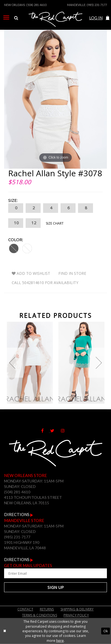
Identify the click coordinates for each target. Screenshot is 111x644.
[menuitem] (6, 17)
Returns (47, 609)
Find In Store (72, 273)
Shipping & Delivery (77, 609)
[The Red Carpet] (55, 25)
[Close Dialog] (5, 631)
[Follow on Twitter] (55, 431)
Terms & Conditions (40, 615)
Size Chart (55, 223)
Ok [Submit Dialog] (106, 631)
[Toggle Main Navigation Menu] (6, 17)
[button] (108, 18)
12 (33, 223)
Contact (25, 609)
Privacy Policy (76, 615)
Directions (19, 514)
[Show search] (16, 18)
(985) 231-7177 (97, 5)
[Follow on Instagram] (65, 431)
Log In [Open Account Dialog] (96, 18)
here (60, 641)
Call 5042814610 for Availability (45, 283)
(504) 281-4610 (36, 5)
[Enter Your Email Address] (55, 573)
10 (16, 223)
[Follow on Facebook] (46, 431)
